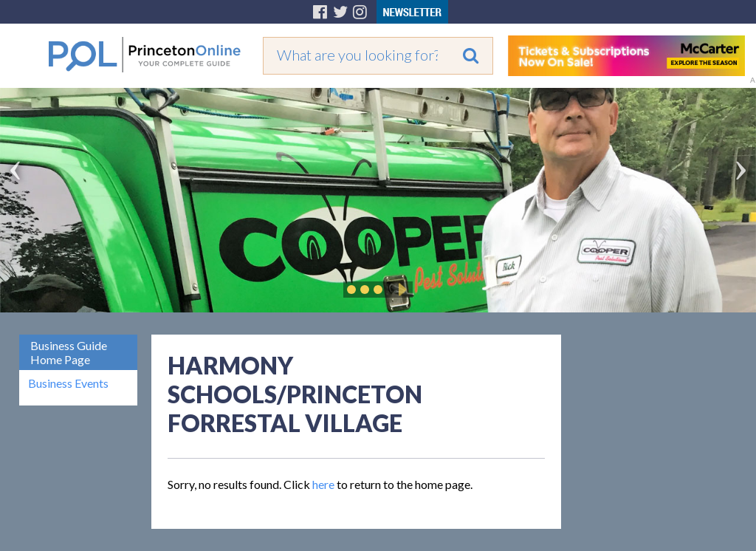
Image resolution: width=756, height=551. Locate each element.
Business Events (68, 383)
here (323, 484)
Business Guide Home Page (69, 352)
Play (400, 290)
